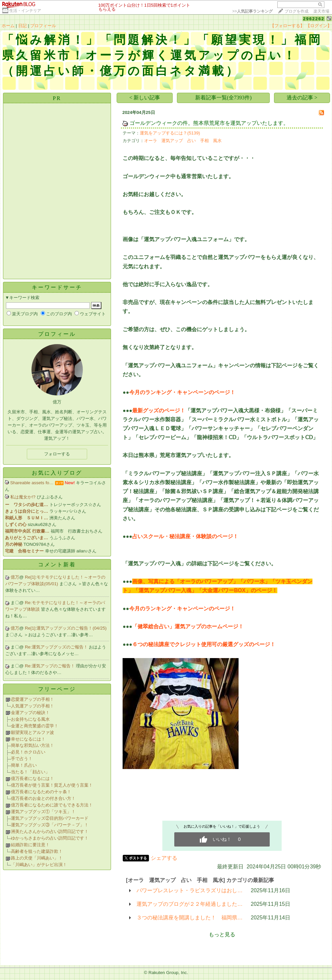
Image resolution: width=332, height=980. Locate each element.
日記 (23, 26)
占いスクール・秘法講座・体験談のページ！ (185, 536)
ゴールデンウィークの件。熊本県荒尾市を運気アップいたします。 (209, 123)
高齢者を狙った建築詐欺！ (37, 851)
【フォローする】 (287, 26)
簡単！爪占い (24, 765)
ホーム (8, 26)
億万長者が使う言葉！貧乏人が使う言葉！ (52, 785)
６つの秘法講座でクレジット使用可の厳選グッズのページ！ (204, 644)
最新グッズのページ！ (159, 411)
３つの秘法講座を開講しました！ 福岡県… (190, 918)
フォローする (57, 454)
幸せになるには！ (28, 739)
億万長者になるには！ (32, 778)
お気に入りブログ (57, 473)
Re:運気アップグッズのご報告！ (57, 647)
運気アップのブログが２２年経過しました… (190, 904)
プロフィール (43, 26)
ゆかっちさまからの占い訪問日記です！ (50, 838)
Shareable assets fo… (32, 483)
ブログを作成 (297, 11)
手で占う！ (22, 759)
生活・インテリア (25, 11)
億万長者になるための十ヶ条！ (41, 792)
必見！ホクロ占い (28, 752)
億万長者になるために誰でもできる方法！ (52, 805)
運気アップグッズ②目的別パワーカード (50, 818)
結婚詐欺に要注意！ (30, 845)
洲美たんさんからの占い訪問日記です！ (50, 831)
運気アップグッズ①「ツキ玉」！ (43, 812)
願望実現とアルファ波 (32, 732)
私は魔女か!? (23, 497)
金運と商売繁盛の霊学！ (35, 726)
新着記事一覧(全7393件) (223, 98)
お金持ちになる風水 (30, 719)
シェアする (164, 858)
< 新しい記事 (145, 98)
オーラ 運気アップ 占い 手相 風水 (183, 141)
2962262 (314, 19)
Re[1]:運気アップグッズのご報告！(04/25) (66, 628)
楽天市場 (321, 11)
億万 (15, 577)
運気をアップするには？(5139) (170, 133)
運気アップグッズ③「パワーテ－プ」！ (50, 825)
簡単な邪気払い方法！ (32, 745)
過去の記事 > (302, 98)
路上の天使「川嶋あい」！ (37, 858)
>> (252, 11)
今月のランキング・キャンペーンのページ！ (182, 392)
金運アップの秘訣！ (30, 713)
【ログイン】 (319, 26)
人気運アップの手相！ (32, 706)
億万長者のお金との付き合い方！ (43, 798)
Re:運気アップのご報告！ (50, 666)
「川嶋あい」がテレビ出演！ (39, 865)
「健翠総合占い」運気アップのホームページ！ (188, 626)
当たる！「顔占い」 (30, 772)
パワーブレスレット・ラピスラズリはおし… (190, 890)
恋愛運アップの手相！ (32, 699)
